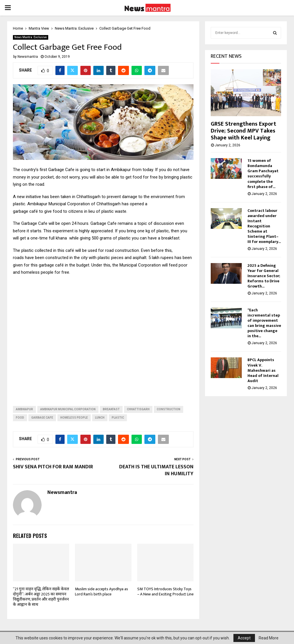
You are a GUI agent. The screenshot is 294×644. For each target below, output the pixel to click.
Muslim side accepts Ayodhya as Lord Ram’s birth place (101, 592)
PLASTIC (118, 418)
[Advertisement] (103, 336)
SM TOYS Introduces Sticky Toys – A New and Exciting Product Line (165, 592)
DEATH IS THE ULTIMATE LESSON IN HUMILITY (156, 470)
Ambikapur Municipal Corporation (68, 409)
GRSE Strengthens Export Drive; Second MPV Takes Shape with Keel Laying (243, 133)
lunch (100, 418)
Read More (269, 638)
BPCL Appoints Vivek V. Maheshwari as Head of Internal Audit (263, 372)
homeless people (74, 418)
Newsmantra (28, 57)
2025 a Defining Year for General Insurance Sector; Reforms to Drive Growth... (264, 278)
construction (169, 409)
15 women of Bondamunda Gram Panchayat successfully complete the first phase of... (263, 175)
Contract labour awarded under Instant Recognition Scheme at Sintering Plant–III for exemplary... (264, 228)
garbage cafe (42, 418)
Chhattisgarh (138, 409)
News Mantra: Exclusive (31, 37)
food (20, 418)
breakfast (111, 409)
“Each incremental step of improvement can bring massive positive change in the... (264, 325)
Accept (244, 638)
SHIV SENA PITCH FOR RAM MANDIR (53, 467)
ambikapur (24, 409)
